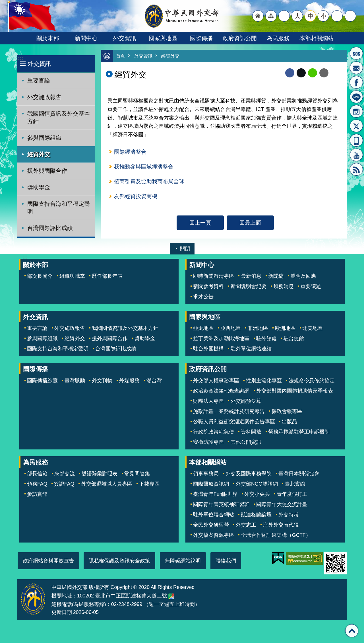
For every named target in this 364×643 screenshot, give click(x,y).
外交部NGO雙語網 (257, 484)
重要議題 (311, 286)
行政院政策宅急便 (214, 432)
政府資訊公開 (240, 38)
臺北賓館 (295, 484)
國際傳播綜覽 (42, 381)
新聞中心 (86, 38)
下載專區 (149, 484)
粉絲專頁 (356, 82)
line (313, 73)
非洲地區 (258, 328)
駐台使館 (294, 338)
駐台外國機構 (208, 349)
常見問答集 (137, 474)
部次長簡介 (40, 276)
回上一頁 (200, 224)
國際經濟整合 (130, 152)
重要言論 (39, 81)
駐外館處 (266, 338)
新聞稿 (276, 276)
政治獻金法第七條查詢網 (221, 391)
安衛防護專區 (208, 442)
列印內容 (336, 73)
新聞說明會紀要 (249, 286)
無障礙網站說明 (183, 561)
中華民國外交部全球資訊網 (182, 16)
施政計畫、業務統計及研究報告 (229, 411)
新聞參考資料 (208, 286)
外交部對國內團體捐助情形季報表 (295, 391)
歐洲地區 (285, 328)
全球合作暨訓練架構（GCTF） (276, 535)
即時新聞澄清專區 (214, 276)
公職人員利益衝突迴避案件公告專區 (234, 422)
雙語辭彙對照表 (100, 474)
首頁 (121, 56)
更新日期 (62, 612)
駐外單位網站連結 (251, 349)
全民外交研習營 (211, 525)
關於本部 (48, 38)
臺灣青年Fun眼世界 (215, 494)
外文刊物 (102, 381)
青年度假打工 (292, 494)
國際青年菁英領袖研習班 (221, 504)
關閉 (185, 249)
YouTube (356, 155)
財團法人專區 (208, 401)
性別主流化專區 (264, 381)
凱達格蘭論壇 (256, 515)
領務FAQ (37, 484)
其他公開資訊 (246, 442)
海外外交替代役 (281, 525)
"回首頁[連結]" (258, 16)
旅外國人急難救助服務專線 (356, 53)
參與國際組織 (44, 138)
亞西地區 (231, 328)
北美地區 (313, 328)
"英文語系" (284, 16)
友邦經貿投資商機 (136, 198)
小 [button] (323, 16)
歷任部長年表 (107, 276)
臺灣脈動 (75, 381)
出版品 (289, 422)
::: (20, 58)
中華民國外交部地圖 (171, 596)
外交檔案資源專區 (214, 535)
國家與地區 (163, 38)
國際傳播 (201, 38)
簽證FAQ (64, 484)
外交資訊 (125, 38)
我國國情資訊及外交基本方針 (59, 117)
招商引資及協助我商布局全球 (149, 182)
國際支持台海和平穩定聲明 (59, 208)
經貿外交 (39, 154)
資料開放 (251, 432)
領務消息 (284, 286)
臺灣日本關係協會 (299, 474)
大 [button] (297, 16)
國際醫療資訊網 (211, 484)
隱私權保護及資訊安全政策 (119, 561)
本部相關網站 (317, 38)
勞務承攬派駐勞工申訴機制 (299, 432)
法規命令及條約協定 (312, 381)
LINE (356, 97)
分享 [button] (337, 16)
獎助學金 (39, 187)
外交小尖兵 (257, 494)
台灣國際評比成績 (50, 228)
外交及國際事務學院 (249, 474)
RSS (356, 169)
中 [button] (310, 16)
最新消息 (251, 276)
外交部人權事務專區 (216, 381)
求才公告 (203, 297)
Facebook (290, 73)
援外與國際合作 (47, 171)
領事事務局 (206, 474)
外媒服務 (129, 381)
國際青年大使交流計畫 (282, 504)
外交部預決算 (246, 401)
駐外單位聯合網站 (214, 515)
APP (356, 140)
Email (324, 73)
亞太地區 (203, 328)
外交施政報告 (44, 97)
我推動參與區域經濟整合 (144, 167)
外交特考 (289, 515)
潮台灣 (154, 381)
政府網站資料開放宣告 (48, 561)
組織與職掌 (72, 276)
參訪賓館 (37, 494)
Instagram (356, 111)
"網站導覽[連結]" (271, 16)
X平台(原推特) (356, 126)
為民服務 (278, 38)
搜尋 (350, 16)
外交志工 (246, 525)
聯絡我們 (226, 561)
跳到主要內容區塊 (3, 3)
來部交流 (65, 474)
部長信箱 (356, 68)
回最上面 (250, 224)
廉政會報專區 (287, 411)
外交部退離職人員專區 (107, 484)
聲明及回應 (303, 276)
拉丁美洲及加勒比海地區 (221, 338)
